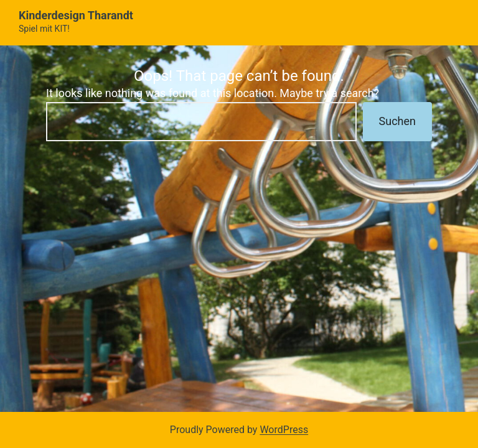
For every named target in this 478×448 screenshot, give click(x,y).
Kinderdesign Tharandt (76, 15)
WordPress (284, 430)
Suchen (397, 121)
